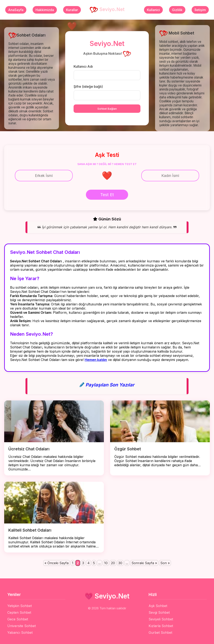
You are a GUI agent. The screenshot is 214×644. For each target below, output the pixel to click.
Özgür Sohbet (128, 449)
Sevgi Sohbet (159, 612)
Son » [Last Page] (165, 563)
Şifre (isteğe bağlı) (88, 86)
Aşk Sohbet (158, 606)
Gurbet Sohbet (160, 633)
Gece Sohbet (18, 619)
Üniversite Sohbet (22, 626)
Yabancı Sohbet (20, 633)
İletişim (200, 10)
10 (106, 563)
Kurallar (72, 10)
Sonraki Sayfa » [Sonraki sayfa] (144, 563)
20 (113, 563)
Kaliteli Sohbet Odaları (30, 530)
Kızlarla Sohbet (161, 626)
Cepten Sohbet (19, 612)
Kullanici (153, 10)
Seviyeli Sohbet (161, 619)
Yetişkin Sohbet (20, 606)
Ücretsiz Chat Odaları (29, 449)
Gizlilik (177, 10)
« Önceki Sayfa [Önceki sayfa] (57, 563)
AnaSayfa (16, 10)
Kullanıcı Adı (83, 66)
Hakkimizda (45, 10)
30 (120, 563)
